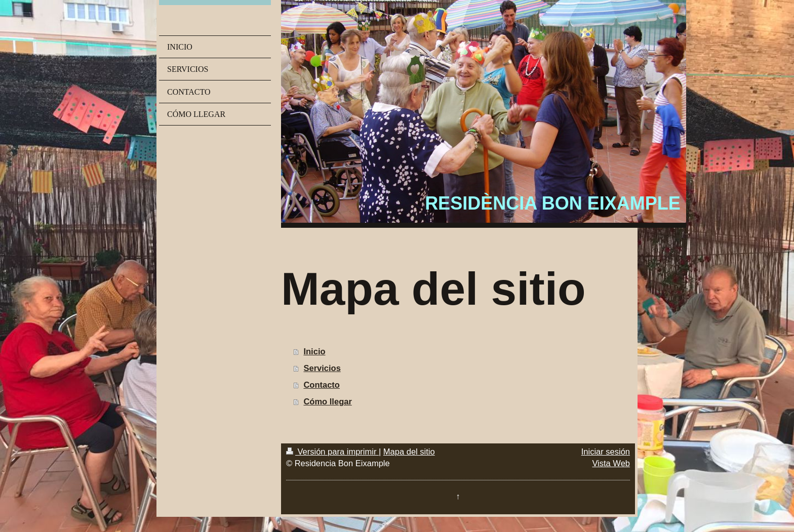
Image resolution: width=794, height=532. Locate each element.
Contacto (322, 385)
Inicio (314, 351)
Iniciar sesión (606, 452)
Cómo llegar (327, 401)
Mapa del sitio (409, 452)
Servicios (322, 368)
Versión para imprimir (332, 452)
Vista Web (611, 463)
